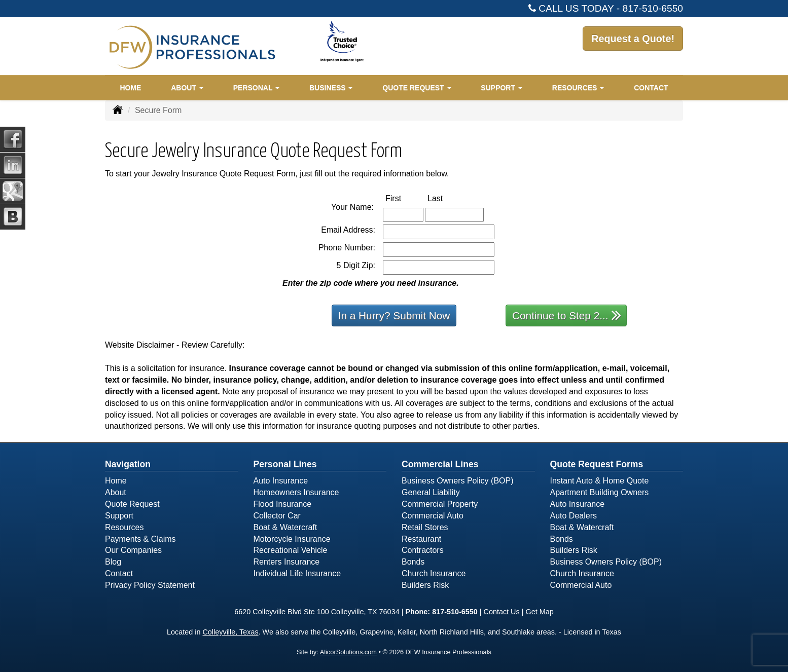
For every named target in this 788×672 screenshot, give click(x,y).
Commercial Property (440, 504)
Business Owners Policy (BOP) (458, 481)
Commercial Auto (433, 516)
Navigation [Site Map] (128, 464)
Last (446, 198)
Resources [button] (578, 88)
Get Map (539, 612)
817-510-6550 (653, 8)
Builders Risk (425, 585)
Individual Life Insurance (297, 573)
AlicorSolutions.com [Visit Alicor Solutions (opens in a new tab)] (348, 652)
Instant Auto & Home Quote (600, 481)
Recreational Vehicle (291, 550)
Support (119, 516)
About (116, 492)
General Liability (431, 492)
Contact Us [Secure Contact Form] (502, 612)
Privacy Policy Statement (150, 585)
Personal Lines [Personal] (285, 464)
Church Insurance (434, 573)
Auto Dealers (574, 516)
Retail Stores (425, 527)
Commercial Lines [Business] (440, 464)
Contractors (423, 550)
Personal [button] (256, 88)
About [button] (187, 88)
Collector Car (277, 516)
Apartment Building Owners (600, 492)
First (404, 198)
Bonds (413, 562)
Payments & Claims (140, 539)
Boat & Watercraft (285, 527)
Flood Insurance (283, 504)
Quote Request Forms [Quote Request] (597, 464)
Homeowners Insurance (296, 492)
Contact (651, 88)
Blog (113, 562)
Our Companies (133, 550)
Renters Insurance (287, 562)
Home (130, 88)
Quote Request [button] (417, 88)
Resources (124, 527)
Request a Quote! (628, 45)
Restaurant (421, 539)
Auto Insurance (281, 481)
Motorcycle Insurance (292, 539)
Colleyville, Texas (230, 632)
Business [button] (331, 88)
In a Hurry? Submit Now (394, 315)
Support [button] (502, 88)
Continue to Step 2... (567, 315)
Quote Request (132, 504)
